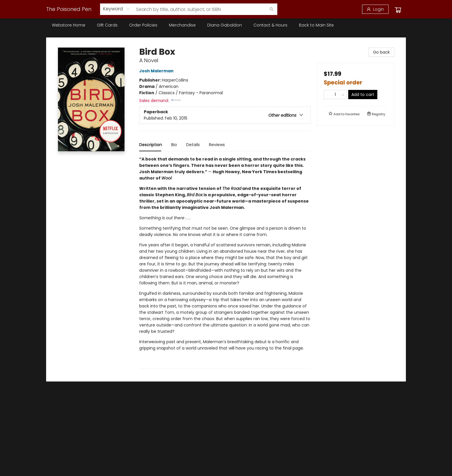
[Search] (272, 9)
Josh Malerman (157, 71)
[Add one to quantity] (343, 95)
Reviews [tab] (217, 145)
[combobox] (117, 9)
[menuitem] (69, 25)
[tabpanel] (225, 262)
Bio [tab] (174, 145)
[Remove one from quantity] (328, 95)
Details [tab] (193, 145)
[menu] (226, 25)
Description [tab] (151, 145)
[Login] (375, 9)
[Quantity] (335, 95)
